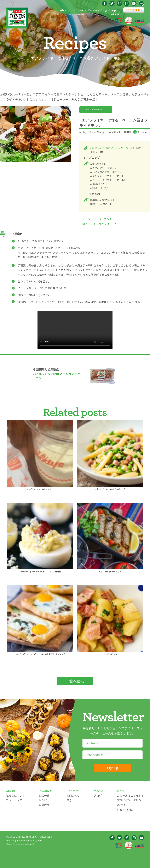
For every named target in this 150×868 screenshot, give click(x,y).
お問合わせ (73, 795)
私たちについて (65, 12)
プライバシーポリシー (130, 800)
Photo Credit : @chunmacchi (21, 844)
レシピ (93, 12)
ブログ (104, 12)
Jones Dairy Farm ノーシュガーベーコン (113, 148)
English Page (125, 809)
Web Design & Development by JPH (24, 840)
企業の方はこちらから (130, 795)
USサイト (123, 805)
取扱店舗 (115, 12)
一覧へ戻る (75, 681)
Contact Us (134, 10)
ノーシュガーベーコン (96, 110)
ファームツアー (15, 800)
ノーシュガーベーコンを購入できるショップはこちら (100, 221)
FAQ (69, 800)
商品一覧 (80, 12)
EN (141, 3)
